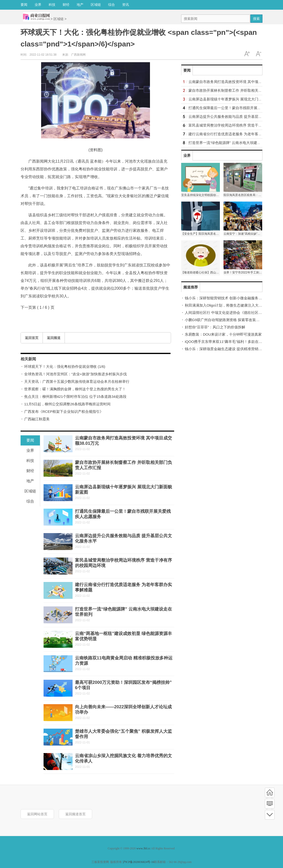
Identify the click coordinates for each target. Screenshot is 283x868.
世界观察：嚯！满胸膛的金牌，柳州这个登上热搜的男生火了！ (75, 389)
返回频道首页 (75, 814)
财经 (66, 5)
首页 (270, 793)
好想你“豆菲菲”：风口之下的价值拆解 (215, 327)
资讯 (126, 5)
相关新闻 (28, 359)
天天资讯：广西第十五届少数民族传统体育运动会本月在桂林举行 (77, 381)
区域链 (96, 5)
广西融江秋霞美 (37, 419)
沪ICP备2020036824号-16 (138, 862)
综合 (112, 5)
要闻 (24, 5)
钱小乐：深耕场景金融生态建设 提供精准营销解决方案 (229, 349)
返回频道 (54, 338)
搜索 (256, 19)
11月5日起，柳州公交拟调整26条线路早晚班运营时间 (67, 404)
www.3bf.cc (143, 848)
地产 (80, 5)
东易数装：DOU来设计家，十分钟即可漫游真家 (223, 334)
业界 (38, 5)
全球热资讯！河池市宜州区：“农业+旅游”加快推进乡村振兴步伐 (75, 374)
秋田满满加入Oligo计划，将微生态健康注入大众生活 (227, 305)
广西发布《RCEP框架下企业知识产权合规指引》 (64, 411)
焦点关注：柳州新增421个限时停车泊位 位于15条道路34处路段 (75, 396)
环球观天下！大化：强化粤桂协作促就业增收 (65, 366)
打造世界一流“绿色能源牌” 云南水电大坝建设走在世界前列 (235, 143)
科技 (52, 5)
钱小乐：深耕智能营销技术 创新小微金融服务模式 (225, 298)
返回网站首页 (37, 814)
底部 (270, 815)
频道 (270, 804)
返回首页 (32, 338)
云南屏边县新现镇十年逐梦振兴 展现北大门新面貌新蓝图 (234, 99)
